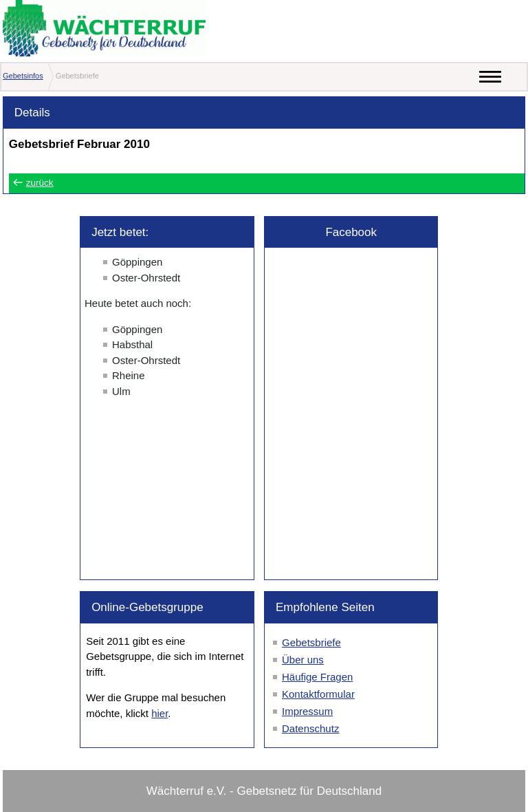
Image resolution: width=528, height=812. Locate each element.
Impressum (307, 711)
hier (159, 713)
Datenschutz (310, 728)
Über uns (303, 660)
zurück (40, 183)
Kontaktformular (318, 694)
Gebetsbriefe (311, 642)
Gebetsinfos (23, 76)
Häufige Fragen (317, 677)
